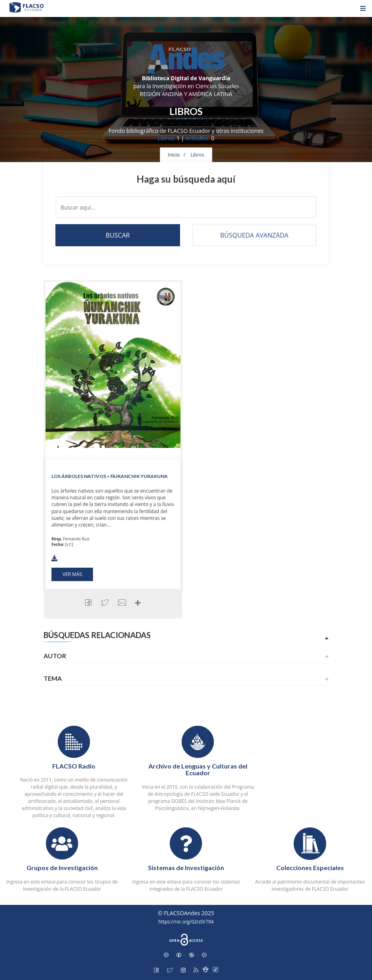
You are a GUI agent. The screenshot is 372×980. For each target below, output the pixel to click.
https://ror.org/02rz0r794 (186, 921)
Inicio (174, 155)
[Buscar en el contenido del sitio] (186, 207)
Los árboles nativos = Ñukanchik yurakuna (110, 476)
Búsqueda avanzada (254, 235)
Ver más (72, 574)
